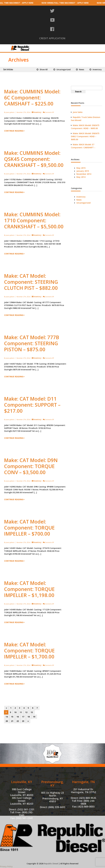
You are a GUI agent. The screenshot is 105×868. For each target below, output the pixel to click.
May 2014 (81, 177)
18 (29, 717)
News (82, 69)
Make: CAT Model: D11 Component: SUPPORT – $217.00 (32, 405)
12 (26, 712)
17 (23, 717)
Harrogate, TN (83, 807)
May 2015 (81, 168)
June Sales (78, 112)
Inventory (56, 46)
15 (12, 717)
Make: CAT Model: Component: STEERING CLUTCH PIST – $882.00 (31, 282)
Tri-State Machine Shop (47, 50)
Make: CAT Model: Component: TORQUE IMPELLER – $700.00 (29, 528)
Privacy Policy (6, 866)
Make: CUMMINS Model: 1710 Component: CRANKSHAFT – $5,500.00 (34, 220)
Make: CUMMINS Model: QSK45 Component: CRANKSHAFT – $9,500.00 (34, 159)
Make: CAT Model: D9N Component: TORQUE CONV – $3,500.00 (31, 466)
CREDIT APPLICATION (52, 38)
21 (12, 721)
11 (21, 712)
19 (34, 717)
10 (15, 712)
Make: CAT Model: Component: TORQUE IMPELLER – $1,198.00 (29, 589)
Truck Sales (71, 50)
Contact (86, 50)
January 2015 (83, 171)
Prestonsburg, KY (52, 808)
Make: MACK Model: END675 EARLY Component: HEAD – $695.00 (85, 136)
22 (18, 721)
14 (7, 717)
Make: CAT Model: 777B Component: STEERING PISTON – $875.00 (32, 343)
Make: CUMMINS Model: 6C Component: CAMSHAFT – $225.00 (32, 98)
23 (23, 721)
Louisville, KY (22, 807)
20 (7, 721)
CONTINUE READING (14, 131)
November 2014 (84, 174)
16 (18, 717)
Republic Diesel (51, 864)
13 (32, 712)
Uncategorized (64, 69)
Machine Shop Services (78, 46)
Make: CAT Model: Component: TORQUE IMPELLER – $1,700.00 (29, 651)
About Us (40, 46)
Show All (44, 69)
